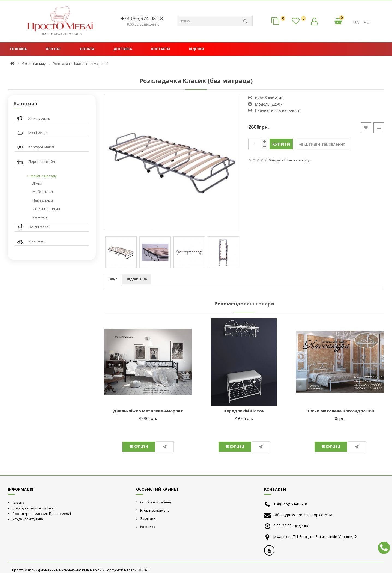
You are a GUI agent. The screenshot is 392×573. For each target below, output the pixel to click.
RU (367, 22)
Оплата (87, 49)
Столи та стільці (46, 209)
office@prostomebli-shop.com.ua (303, 515)
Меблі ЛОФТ (43, 192)
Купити (281, 144)
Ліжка (37, 183)
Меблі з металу (34, 64)
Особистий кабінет (156, 502)
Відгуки (197, 49)
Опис (113, 279)
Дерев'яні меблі (42, 161)
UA (356, 22)
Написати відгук (298, 160)
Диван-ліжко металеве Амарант (148, 411)
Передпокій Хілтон (244, 411)
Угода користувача (28, 519)
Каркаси (40, 217)
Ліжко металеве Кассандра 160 (340, 411)
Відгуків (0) (137, 279)
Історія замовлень (155, 510)
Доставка (123, 49)
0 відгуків (276, 160)
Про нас (53, 49)
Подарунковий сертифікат (34, 508)
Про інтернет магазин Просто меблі (42, 514)
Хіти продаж (39, 118)
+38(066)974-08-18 (142, 18)
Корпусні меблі (41, 147)
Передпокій (43, 200)
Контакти (161, 49)
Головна (18, 49)
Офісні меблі (39, 227)
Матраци (36, 241)
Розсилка (148, 527)
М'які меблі (38, 133)
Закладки (148, 519)
